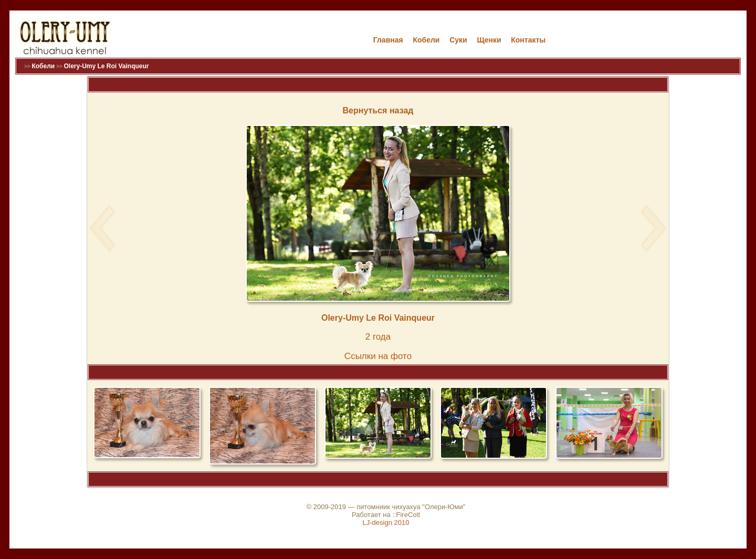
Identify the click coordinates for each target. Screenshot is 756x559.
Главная (388, 40)
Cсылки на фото (378, 356)
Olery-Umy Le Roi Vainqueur (106, 66)
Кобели (426, 40)
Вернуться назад (378, 110)
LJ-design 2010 (386, 523)
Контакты (528, 40)
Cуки (458, 40)
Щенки (489, 40)
